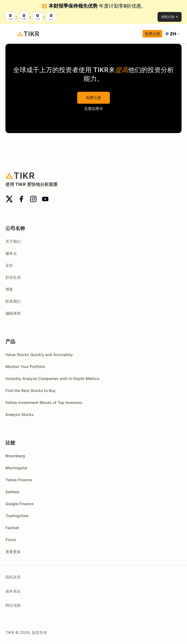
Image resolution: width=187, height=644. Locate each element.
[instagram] (33, 199)
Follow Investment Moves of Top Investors (44, 402)
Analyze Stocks (20, 414)
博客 (9, 289)
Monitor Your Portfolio (25, 367)
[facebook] (21, 199)
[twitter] (9, 199)
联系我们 (13, 301)
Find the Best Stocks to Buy (31, 390)
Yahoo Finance (19, 480)
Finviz (11, 540)
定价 (9, 265)
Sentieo (12, 492)
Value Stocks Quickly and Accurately (39, 355)
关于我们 (13, 241)
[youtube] (45, 199)
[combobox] (173, 34)
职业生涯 (13, 277)
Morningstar (16, 468)
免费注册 (152, 34)
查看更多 (16, 552)
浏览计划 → (170, 17)
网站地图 (13, 605)
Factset (12, 528)
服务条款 (13, 591)
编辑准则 (13, 313)
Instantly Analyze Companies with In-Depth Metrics (52, 378)
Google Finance (19, 504)
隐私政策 (13, 577)
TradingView (17, 516)
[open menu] (11, 34)
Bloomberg (15, 456)
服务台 (11, 253)
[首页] (28, 34)
